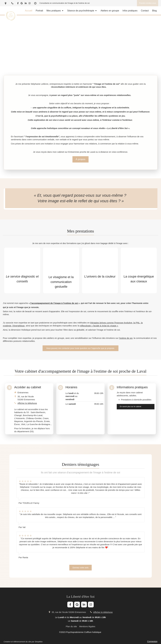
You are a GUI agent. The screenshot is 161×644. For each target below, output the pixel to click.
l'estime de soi (126, 338)
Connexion (152, 641)
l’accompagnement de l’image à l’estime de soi (54, 303)
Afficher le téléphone (27, 403)
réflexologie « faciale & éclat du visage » (99, 326)
